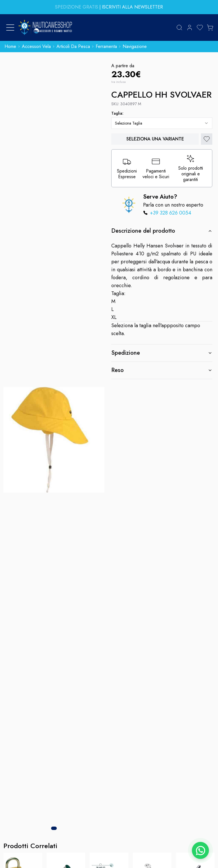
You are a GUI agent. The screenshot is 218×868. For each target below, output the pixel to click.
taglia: (117, 113)
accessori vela (36, 46)
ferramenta (106, 46)
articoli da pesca (73, 46)
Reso (162, 370)
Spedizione (162, 353)
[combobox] (162, 123)
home (10, 46)
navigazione (135, 46)
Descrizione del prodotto (162, 231)
